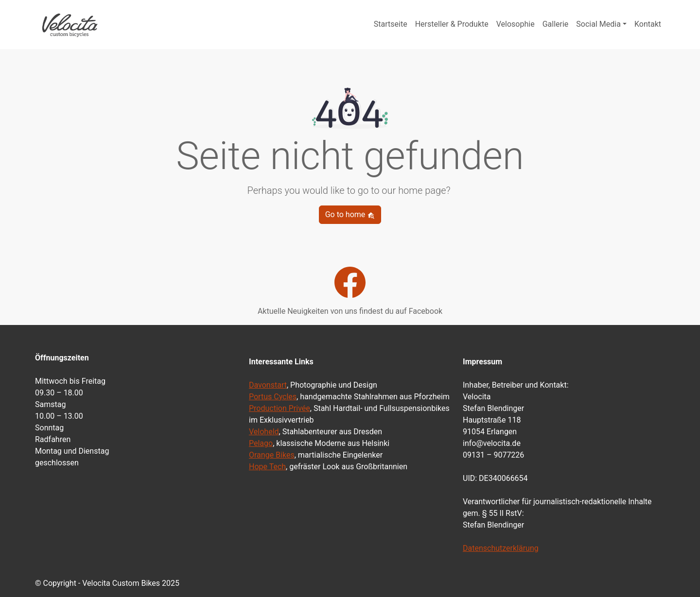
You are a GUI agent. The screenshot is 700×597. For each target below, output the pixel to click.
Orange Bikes (272, 455)
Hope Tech (267, 467)
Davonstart (268, 385)
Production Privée (280, 408)
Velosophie (516, 24)
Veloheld (264, 432)
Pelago (261, 443)
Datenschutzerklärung (501, 548)
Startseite (391, 24)
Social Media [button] (598, 24)
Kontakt (648, 24)
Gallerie (556, 24)
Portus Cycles (273, 397)
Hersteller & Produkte (452, 24)
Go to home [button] (350, 214)
